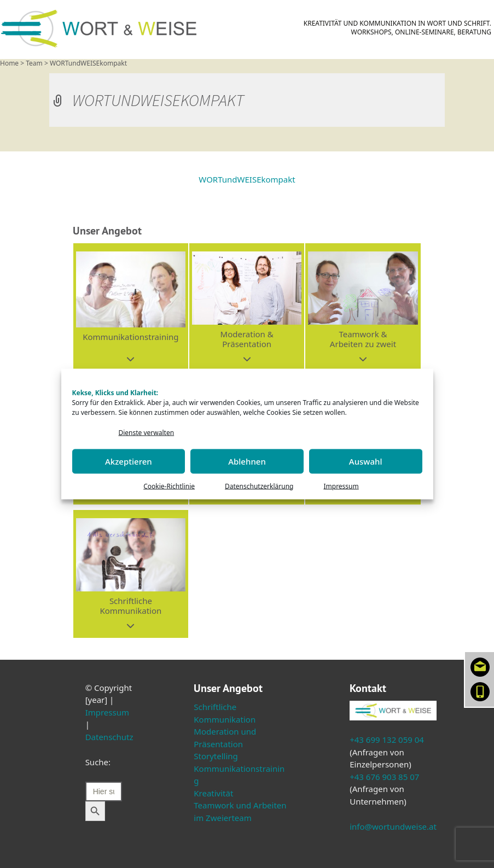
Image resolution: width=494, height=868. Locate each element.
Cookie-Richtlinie (169, 486)
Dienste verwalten (147, 433)
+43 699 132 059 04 (387, 740)
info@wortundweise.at (393, 826)
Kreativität (213, 793)
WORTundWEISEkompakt (247, 179)
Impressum (341, 486)
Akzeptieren (129, 461)
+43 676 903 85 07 (384, 777)
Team (34, 63)
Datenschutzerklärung (259, 486)
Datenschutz (109, 737)
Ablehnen (247, 461)
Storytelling (216, 756)
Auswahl (366, 461)
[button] (131, 307)
